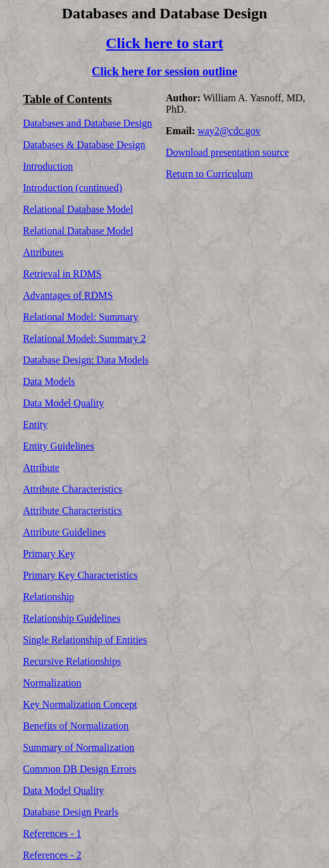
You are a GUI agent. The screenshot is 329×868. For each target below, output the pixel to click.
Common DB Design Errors (79, 769)
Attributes (43, 252)
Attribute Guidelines (64, 532)
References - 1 (52, 833)
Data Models (49, 381)
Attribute (41, 468)
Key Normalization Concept (80, 704)
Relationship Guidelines (71, 618)
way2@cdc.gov (229, 131)
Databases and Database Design (87, 123)
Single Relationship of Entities (85, 640)
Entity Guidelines (58, 446)
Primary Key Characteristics (80, 575)
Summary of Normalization (78, 747)
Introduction (48, 166)
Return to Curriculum (209, 174)
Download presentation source (227, 152)
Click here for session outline (164, 71)
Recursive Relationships (72, 661)
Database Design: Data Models (86, 360)
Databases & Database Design (84, 145)
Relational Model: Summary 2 (84, 338)
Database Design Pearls (71, 812)
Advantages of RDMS (68, 295)
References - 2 (52, 855)
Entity (35, 425)
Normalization (52, 683)
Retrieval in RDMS (62, 274)
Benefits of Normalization (76, 726)
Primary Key (49, 554)
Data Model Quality (63, 403)
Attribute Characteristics (72, 489)
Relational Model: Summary (80, 317)
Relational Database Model (78, 209)
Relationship (48, 597)
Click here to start (164, 43)
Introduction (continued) (72, 188)
